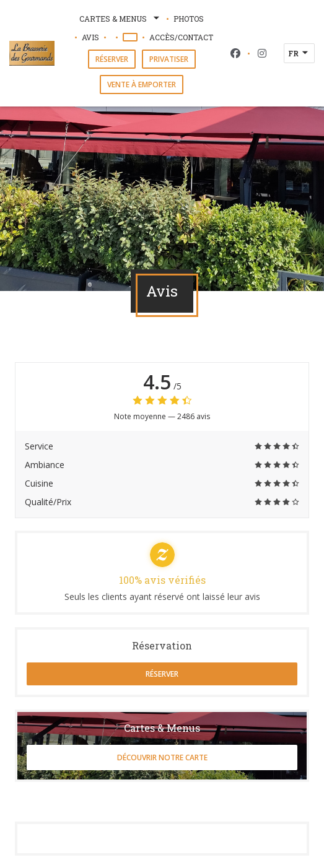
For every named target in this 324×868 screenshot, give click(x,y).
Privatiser (169, 59)
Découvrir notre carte (162, 757)
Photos (189, 19)
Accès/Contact (181, 37)
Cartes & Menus (120, 19)
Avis (90, 37)
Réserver (112, 59)
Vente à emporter (142, 85)
